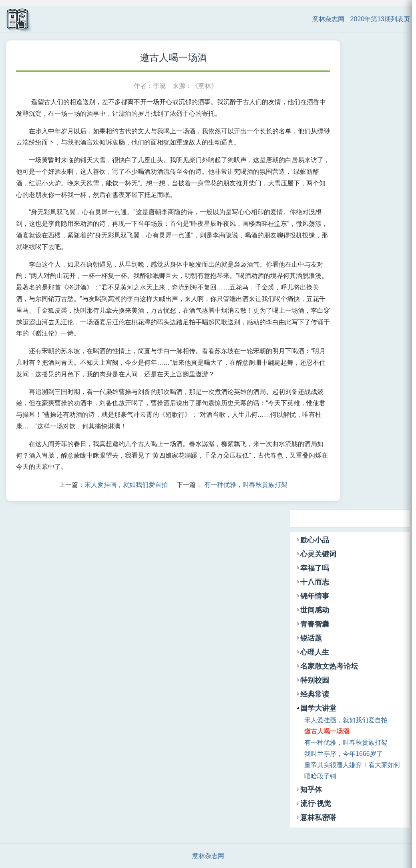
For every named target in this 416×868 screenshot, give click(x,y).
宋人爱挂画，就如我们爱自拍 (126, 485)
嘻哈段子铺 (320, 776)
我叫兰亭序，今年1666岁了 (344, 754)
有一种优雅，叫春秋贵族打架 (246, 485)
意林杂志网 (328, 19)
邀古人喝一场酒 (327, 731)
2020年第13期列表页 (380, 19)
